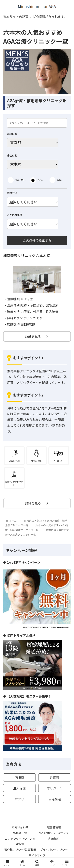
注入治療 (19, 788)
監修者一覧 (20, 833)
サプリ (19, 799)
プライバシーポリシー (54, 850)
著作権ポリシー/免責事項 (20, 850)
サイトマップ (37, 855)
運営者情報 (54, 827)
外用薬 (55, 777)
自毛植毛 (55, 799)
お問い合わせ (20, 827)
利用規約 (54, 839)
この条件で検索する (37, 240)
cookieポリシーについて (54, 833)
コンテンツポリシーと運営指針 (20, 841)
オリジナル (55, 788)
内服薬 (19, 777)
